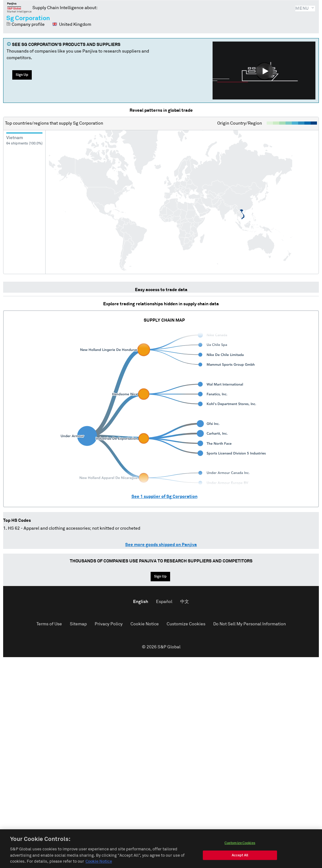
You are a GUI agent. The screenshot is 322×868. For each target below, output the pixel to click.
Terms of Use (49, 624)
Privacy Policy (109, 624)
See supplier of (164, 497)
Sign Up (22, 75)
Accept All (240, 857)
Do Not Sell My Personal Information (250, 624)
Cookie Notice (145, 624)
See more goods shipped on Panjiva (161, 545)
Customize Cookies (186, 624)
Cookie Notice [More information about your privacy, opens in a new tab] (99, 864)
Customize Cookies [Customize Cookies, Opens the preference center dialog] (240, 845)
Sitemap (78, 624)
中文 (185, 602)
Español (164, 602)
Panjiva (19, 8)
